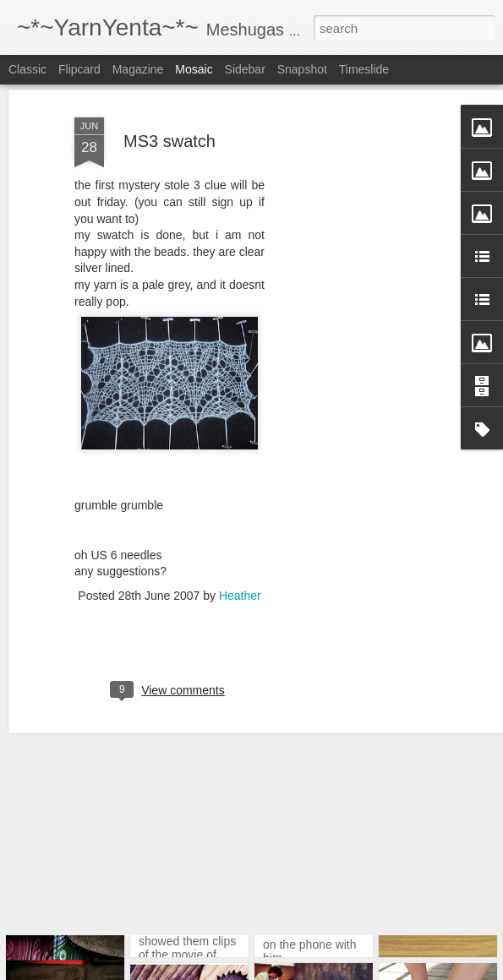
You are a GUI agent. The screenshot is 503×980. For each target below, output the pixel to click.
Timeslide (364, 69)
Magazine (138, 69)
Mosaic (194, 69)
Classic (27, 69)
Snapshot (302, 69)
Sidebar (245, 69)
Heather (240, 544)
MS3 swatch (169, 90)
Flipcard (79, 69)
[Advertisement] (358, 324)
